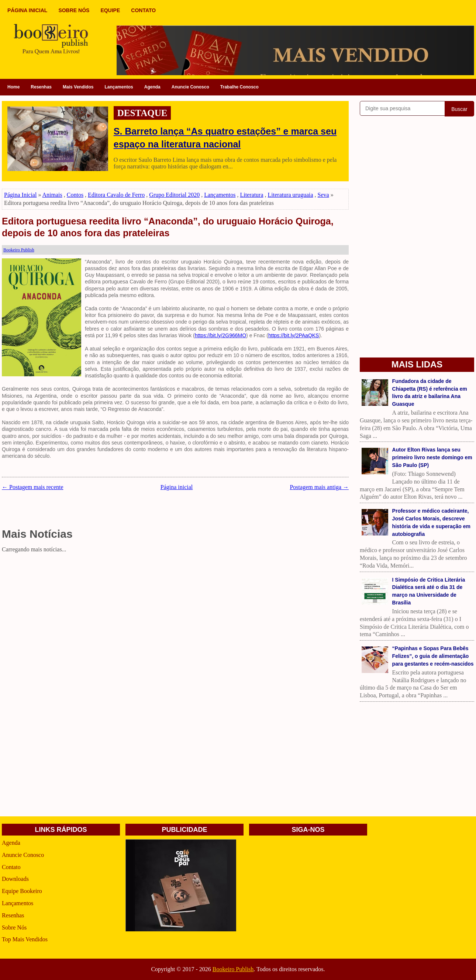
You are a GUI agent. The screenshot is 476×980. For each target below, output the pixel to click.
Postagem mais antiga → (319, 487)
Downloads (15, 879)
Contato (11, 867)
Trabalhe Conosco (239, 87)
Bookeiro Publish (233, 969)
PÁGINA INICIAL (27, 10)
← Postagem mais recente (33, 487)
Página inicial (177, 487)
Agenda (152, 87)
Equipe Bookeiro (22, 891)
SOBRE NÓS (74, 10)
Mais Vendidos (78, 87)
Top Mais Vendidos (25, 939)
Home (13, 87)
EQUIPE (110, 10)
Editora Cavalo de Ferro (116, 195)
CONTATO (143, 10)
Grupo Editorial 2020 (174, 195)
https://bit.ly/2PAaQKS (294, 335)
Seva (323, 195)
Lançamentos (119, 87)
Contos (75, 195)
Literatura (251, 195)
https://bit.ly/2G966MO (220, 335)
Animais (52, 195)
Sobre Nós (14, 927)
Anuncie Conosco (190, 87)
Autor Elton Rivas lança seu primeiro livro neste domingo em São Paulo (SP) (432, 457)
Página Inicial (20, 195)
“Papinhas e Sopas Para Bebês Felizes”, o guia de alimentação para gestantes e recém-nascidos (433, 656)
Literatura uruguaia (291, 195)
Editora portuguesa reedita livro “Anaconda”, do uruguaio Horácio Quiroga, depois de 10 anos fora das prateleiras (168, 227)
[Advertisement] (175, 607)
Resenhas (41, 87)
